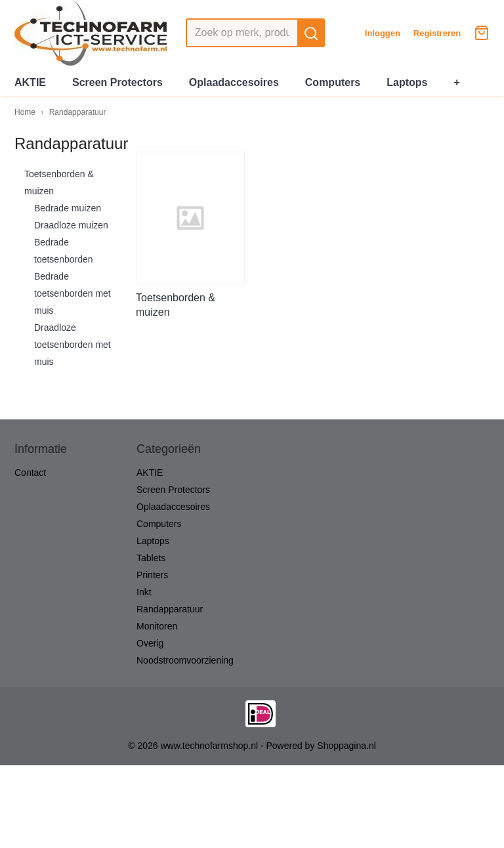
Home (25, 112)
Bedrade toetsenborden (64, 251)
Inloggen (383, 33)
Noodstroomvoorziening (185, 660)
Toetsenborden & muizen (59, 182)
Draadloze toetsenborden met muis (73, 345)
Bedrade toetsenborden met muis (73, 293)
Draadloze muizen (71, 225)
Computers (333, 82)
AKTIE (30, 82)
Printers (152, 575)
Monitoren (157, 626)
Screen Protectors (117, 82)
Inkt (144, 592)
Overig (150, 643)
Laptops (407, 82)
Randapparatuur (78, 112)
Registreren (437, 33)
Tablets (151, 558)
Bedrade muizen (68, 208)
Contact (30, 473)
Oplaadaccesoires (234, 82)
